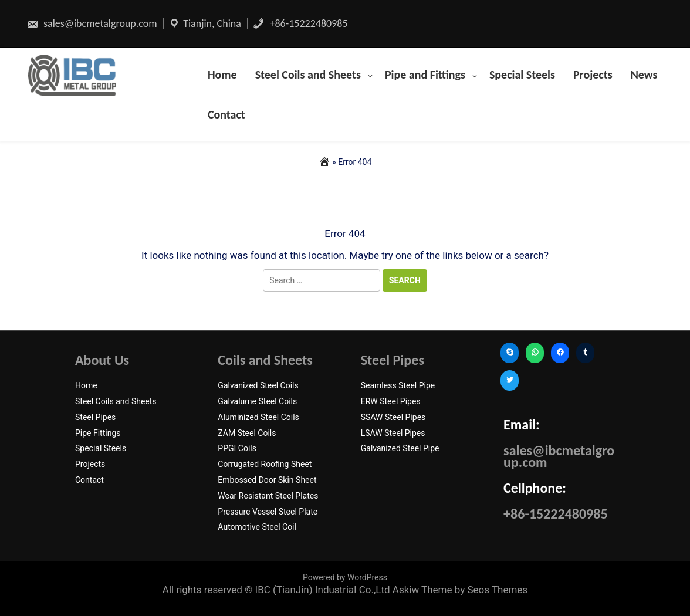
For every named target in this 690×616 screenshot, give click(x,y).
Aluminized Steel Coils (258, 417)
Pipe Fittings (98, 433)
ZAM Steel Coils (247, 433)
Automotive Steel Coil (257, 527)
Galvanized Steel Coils (258, 385)
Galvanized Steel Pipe (400, 448)
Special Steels (522, 75)
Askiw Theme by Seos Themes (460, 590)
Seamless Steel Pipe (398, 385)
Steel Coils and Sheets (308, 75)
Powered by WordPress (345, 577)
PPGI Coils (237, 448)
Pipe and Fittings (425, 75)
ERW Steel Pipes (391, 401)
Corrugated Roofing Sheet (265, 464)
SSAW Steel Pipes (393, 417)
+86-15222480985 (300, 23)
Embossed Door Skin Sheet (267, 480)
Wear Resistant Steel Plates (268, 496)
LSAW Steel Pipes (393, 433)
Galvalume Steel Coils (257, 401)
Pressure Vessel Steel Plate (268, 512)
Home (222, 75)
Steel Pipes (95, 417)
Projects (593, 75)
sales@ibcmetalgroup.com (92, 23)
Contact (226, 114)
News (644, 75)
